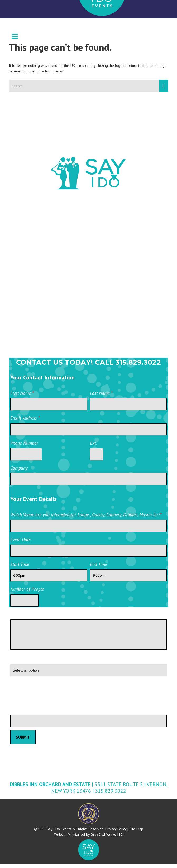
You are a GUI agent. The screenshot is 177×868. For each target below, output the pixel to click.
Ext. (93, 447)
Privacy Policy (116, 833)
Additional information (32, 618)
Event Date (20, 543)
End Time (99, 568)
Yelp (42, 340)
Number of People (27, 593)
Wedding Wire (54, 231)
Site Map (136, 833)
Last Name (101, 397)
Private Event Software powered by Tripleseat (137, 735)
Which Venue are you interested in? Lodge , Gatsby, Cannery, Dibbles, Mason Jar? (86, 519)
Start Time (20, 568)
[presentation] (50, 695)
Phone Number (24, 447)
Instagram (48, 297)
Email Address (25, 422)
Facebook (48, 253)
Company (19, 472)
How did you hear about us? (37, 663)
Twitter (46, 275)
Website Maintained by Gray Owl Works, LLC (88, 838)
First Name (22, 397)
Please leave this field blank (37, 714)
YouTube (47, 318)
